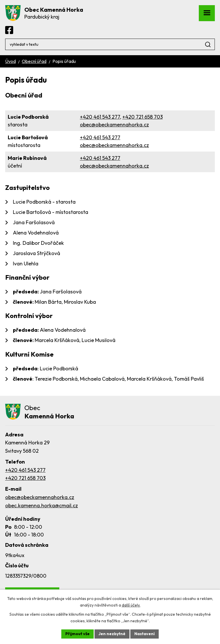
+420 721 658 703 (143, 117)
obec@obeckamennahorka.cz (114, 125)
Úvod (10, 61)
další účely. (131, 605)
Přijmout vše (77, 634)
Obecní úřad (34, 61)
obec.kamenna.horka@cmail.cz (42, 505)
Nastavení (145, 634)
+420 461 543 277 (100, 117)
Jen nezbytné (112, 634)
